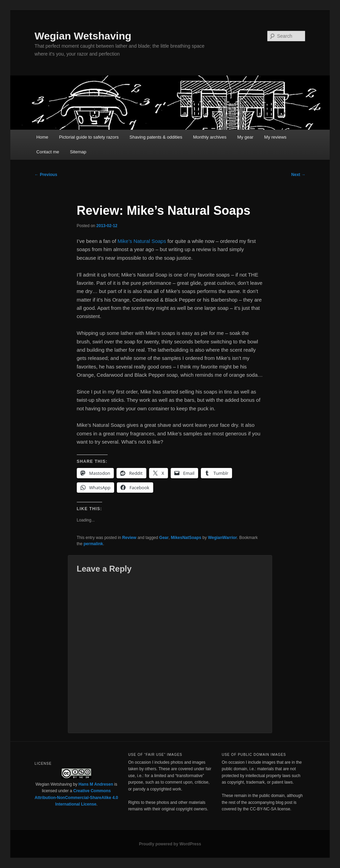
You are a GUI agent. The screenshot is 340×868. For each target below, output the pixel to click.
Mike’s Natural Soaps (142, 241)
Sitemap (78, 152)
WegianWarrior (223, 538)
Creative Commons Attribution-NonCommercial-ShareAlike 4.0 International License (76, 797)
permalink (93, 544)
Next (298, 175)
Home (42, 137)
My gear (245, 137)
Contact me (48, 152)
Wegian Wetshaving (83, 36)
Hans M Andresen (96, 784)
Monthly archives (210, 137)
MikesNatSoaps (186, 538)
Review (129, 538)
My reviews (275, 137)
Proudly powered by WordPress (170, 844)
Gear (164, 538)
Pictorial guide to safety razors (89, 137)
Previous (46, 175)
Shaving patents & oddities (156, 137)
